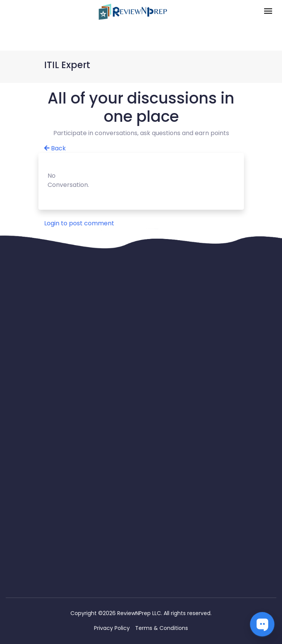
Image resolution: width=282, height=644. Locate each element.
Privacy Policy (112, 628)
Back (55, 148)
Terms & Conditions (162, 628)
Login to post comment (79, 223)
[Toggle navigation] (268, 12)
